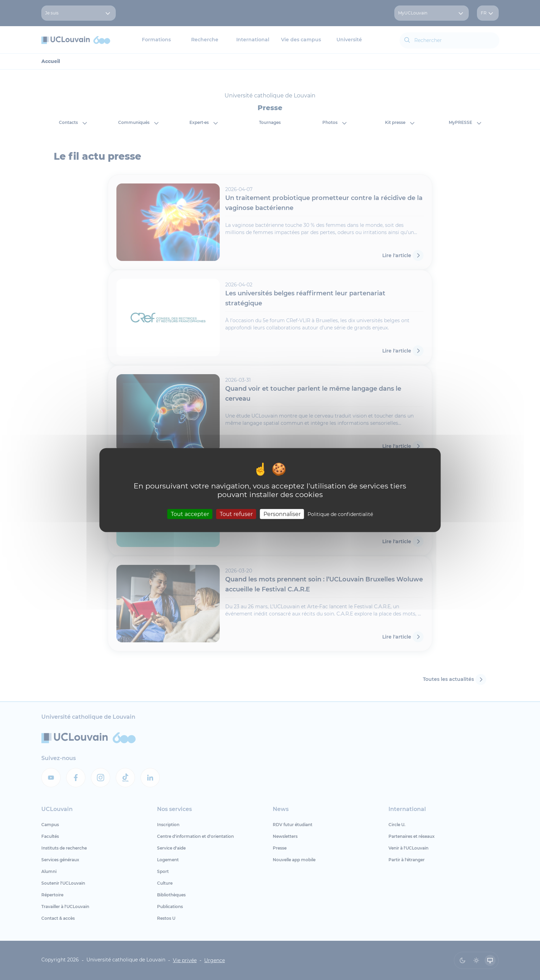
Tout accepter (190, 514)
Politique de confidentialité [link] (340, 514)
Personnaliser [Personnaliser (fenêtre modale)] (282, 514)
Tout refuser (236, 514)
